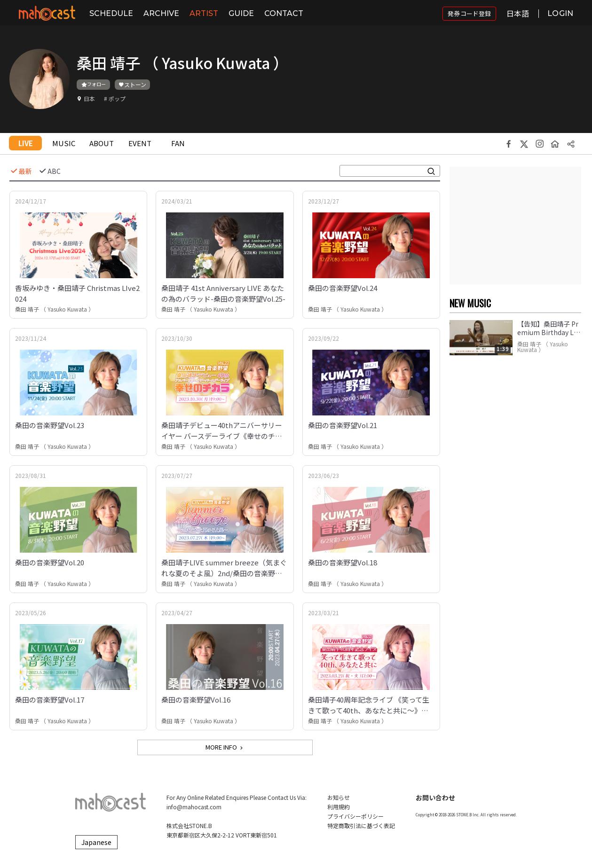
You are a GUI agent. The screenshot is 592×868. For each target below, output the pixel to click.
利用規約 (339, 807)
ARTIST (204, 13)
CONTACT (284, 13)
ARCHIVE (161, 13)
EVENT (140, 143)
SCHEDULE (111, 13)
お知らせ (339, 797)
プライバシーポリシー (355, 816)
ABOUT (102, 143)
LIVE (26, 143)
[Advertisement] (515, 226)
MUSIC (64, 143)
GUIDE (241, 13)
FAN (178, 143)
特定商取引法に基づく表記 (361, 825)
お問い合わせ (435, 798)
